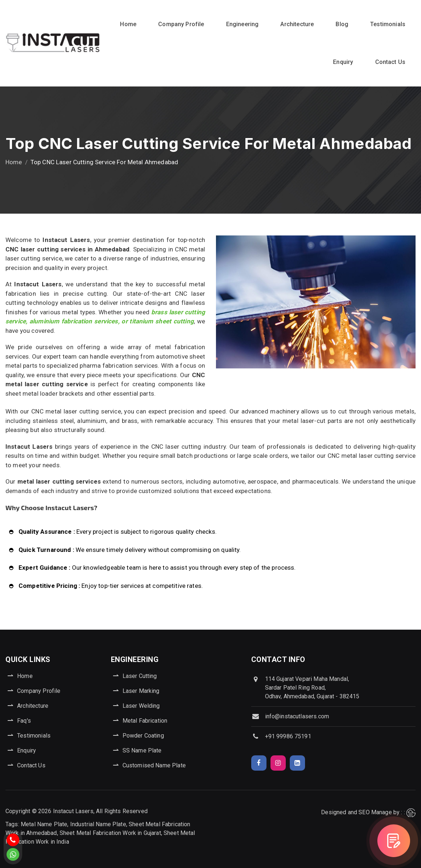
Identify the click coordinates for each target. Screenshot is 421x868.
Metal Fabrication (145, 721)
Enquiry (343, 62)
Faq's (24, 721)
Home (128, 24)
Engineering (242, 24)
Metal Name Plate (44, 824)
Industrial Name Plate (98, 824)
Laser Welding (141, 706)
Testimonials (388, 24)
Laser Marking (141, 691)
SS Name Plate (142, 750)
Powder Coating (143, 736)
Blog (342, 24)
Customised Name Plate (154, 765)
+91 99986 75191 (288, 736)
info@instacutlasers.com (297, 716)
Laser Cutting (140, 676)
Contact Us (390, 62)
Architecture (297, 24)
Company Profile (181, 24)
